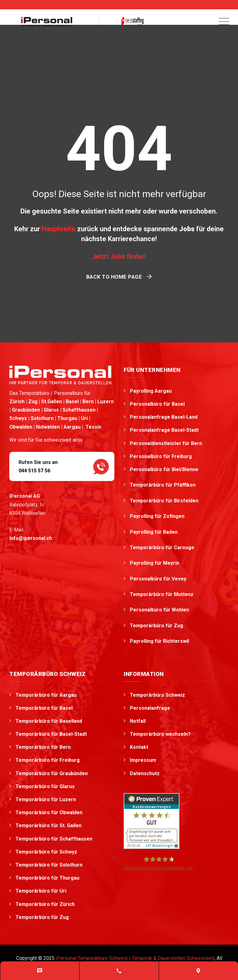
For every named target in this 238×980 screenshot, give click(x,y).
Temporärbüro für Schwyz (46, 852)
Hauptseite (59, 229)
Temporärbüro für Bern (43, 747)
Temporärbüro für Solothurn (49, 865)
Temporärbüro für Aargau (46, 695)
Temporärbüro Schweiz (157, 695)
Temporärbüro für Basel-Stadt (51, 734)
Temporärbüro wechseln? (160, 734)
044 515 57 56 (34, 471)
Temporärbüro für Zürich (45, 904)
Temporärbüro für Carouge (163, 547)
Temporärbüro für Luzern (46, 799)
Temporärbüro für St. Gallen (48, 825)
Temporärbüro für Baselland (49, 721)
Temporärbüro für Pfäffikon (163, 485)
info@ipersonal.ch (31, 538)
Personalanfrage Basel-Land (164, 417)
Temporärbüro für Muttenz (162, 594)
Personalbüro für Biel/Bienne (165, 469)
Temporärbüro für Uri (41, 891)
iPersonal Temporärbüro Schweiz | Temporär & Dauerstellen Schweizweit (135, 958)
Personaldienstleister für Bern (166, 443)
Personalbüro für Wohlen (160, 610)
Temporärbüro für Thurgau (47, 878)
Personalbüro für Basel (157, 404)
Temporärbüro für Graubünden (52, 773)
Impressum (143, 760)
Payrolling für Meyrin (155, 563)
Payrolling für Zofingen (158, 516)
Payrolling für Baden (154, 532)
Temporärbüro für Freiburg (48, 760)
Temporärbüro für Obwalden (49, 812)
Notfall (138, 721)
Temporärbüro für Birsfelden (165, 501)
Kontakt (139, 747)
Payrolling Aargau (151, 391)
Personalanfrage (150, 708)
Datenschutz (145, 773)
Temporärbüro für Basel (44, 708)
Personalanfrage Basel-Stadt (164, 430)
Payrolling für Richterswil (160, 641)
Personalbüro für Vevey (159, 579)
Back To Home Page (114, 277)
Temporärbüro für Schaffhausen (54, 839)
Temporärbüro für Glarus (45, 786)
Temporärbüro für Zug (157, 626)
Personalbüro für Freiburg (161, 456)
